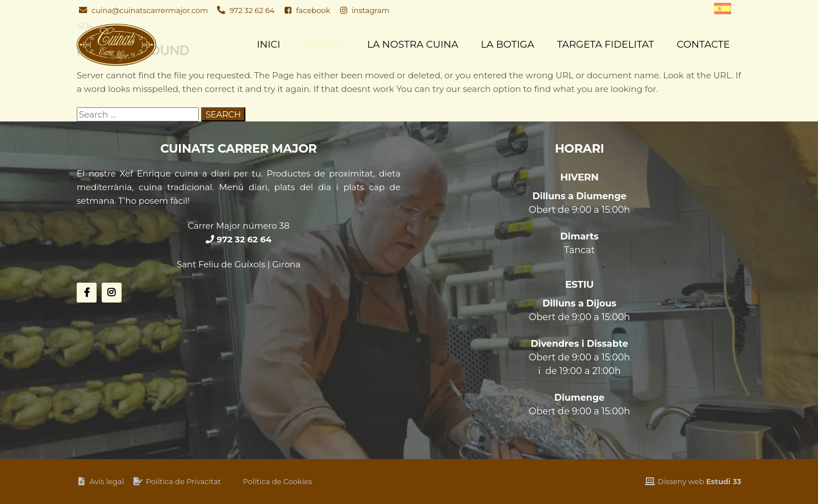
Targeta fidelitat (605, 44)
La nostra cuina (412, 44)
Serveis (324, 44)
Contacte (703, 44)
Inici (268, 44)
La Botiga (508, 44)
